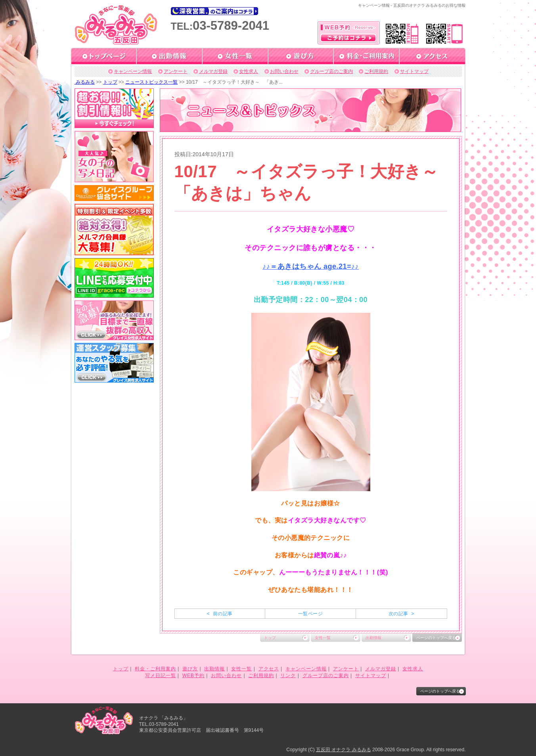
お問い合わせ (284, 71)
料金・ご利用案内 (155, 669)
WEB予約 (193, 676)
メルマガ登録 (213, 71)
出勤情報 (373, 638)
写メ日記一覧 (161, 676)
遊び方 (190, 669)
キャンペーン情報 (133, 71)
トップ (110, 82)
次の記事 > (401, 614)
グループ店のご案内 (331, 71)
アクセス (269, 669)
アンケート (176, 71)
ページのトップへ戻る (436, 638)
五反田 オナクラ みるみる (344, 750)
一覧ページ (310, 614)
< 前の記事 (220, 614)
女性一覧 (323, 638)
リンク (288, 676)
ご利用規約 (376, 71)
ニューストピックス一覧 (151, 82)
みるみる (85, 82)
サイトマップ (414, 71)
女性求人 (249, 71)
